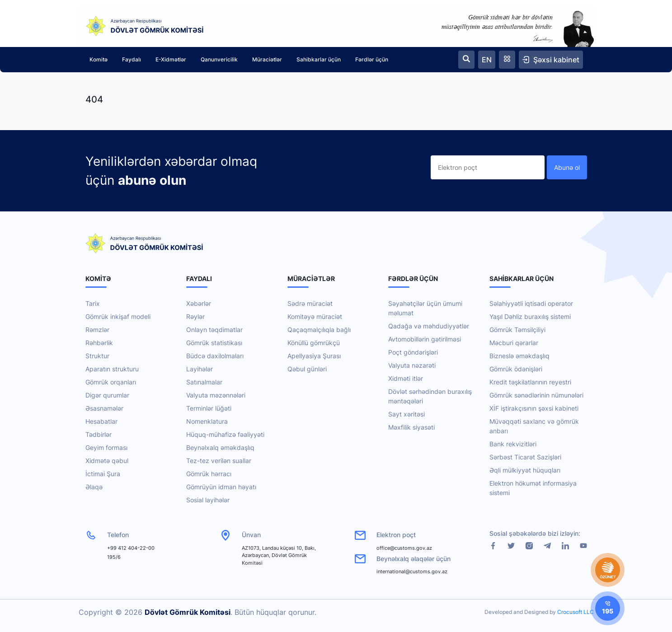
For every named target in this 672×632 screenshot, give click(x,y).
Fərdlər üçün (372, 59)
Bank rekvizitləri (513, 444)
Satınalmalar (204, 382)
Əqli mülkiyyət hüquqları (525, 470)
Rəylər (195, 316)
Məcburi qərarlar (514, 343)
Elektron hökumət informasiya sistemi (533, 488)
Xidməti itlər (406, 378)
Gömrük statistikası (214, 343)
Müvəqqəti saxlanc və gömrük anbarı (534, 426)
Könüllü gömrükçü (314, 343)
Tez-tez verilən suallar (219, 461)
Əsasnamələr (104, 408)
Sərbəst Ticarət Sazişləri (525, 457)
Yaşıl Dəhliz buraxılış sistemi (530, 316)
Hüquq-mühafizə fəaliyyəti (225, 434)
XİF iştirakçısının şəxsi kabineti (534, 408)
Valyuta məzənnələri (216, 395)
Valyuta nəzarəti (412, 365)
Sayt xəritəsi (406, 414)
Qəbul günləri (307, 369)
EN (487, 60)
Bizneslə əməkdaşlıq (519, 356)
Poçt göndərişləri (413, 352)
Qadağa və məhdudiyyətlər (429, 326)
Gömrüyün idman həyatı (221, 487)
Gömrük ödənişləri (516, 369)
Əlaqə (94, 487)
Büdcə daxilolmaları (215, 356)
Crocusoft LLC (576, 612)
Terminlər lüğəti (209, 408)
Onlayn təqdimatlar (214, 330)
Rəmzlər (97, 330)
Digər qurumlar (107, 395)
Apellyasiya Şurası (314, 356)
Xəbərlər (199, 303)
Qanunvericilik (219, 59)
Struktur (97, 356)
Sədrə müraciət (310, 303)
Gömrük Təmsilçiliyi (517, 330)
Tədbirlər (99, 434)
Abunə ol (567, 167)
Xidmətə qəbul (107, 461)
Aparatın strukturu (112, 369)
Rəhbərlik (99, 343)
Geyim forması (106, 447)
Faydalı (132, 59)
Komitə (99, 59)
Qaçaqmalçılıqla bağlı (319, 330)
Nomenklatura (207, 421)
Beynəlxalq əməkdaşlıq (220, 447)
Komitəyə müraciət (315, 316)
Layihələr (200, 369)
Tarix (93, 303)
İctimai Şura (103, 474)
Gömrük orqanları (111, 382)
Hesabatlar (101, 421)
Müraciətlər (267, 59)
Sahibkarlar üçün (319, 59)
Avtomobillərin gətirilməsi (425, 339)
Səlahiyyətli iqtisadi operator (531, 303)
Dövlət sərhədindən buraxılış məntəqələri (430, 396)
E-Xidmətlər (171, 59)
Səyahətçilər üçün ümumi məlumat (425, 308)
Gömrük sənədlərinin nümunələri (536, 395)
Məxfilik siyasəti (411, 427)
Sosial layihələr (208, 500)
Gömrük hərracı (209, 474)
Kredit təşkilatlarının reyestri (530, 382)
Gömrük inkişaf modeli (118, 316)
